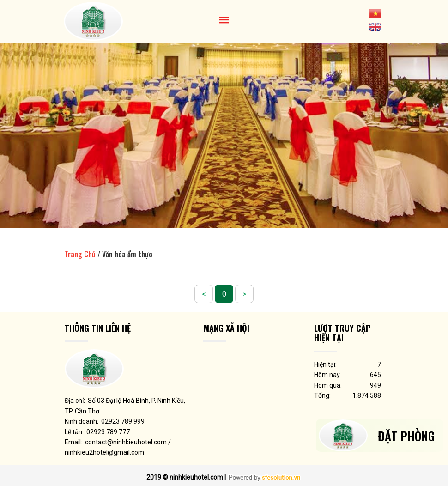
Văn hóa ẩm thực (127, 254)
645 (375, 375)
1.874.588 (367, 395)
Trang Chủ (80, 254)
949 (375, 385)
